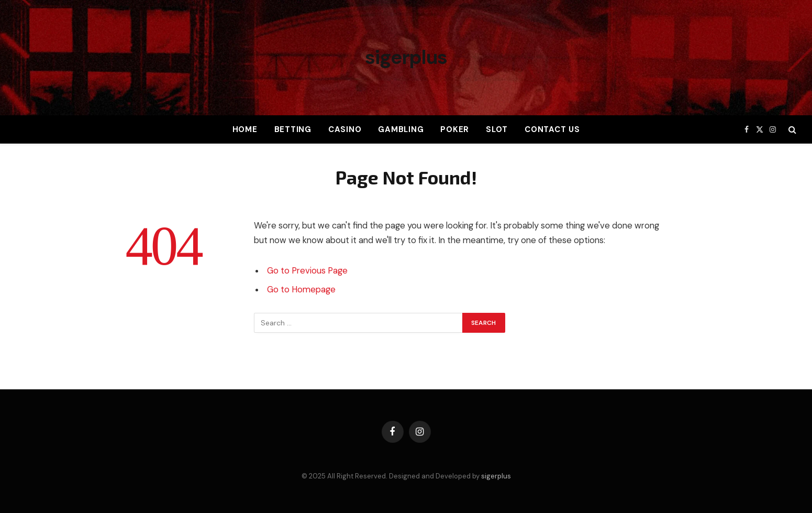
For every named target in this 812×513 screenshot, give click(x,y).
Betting (293, 129)
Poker (455, 129)
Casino (345, 129)
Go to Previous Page (307, 271)
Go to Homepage (301, 290)
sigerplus (496, 476)
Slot (497, 129)
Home (245, 129)
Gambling (401, 129)
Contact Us (552, 129)
